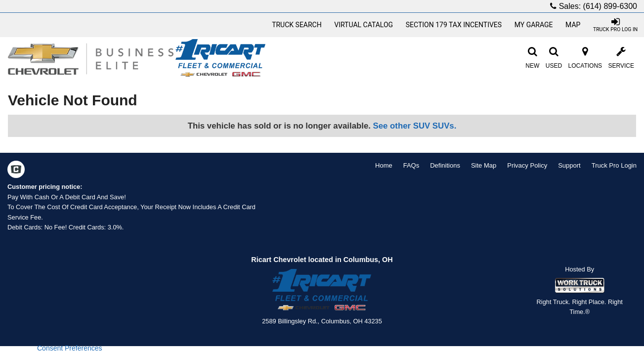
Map (573, 25)
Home (384, 165)
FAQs (411, 165)
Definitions (445, 165)
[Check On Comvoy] (16, 171)
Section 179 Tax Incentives (454, 25)
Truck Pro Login (614, 165)
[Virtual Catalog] (364, 25)
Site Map (484, 165)
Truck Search (297, 25)
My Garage (534, 25)
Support (569, 165)
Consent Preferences (70, 348)
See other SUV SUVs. (415, 126)
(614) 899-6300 (610, 6)
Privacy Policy (527, 165)
